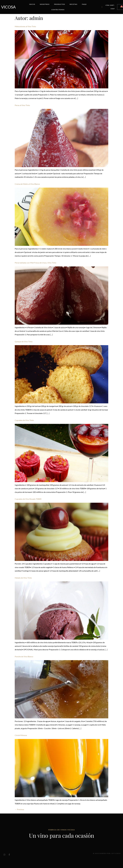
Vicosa (8, 7)
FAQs (84, 4)
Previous (19, 809)
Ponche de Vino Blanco (24, 656)
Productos (60, 4)
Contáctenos (58, 10)
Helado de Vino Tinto (23, 578)
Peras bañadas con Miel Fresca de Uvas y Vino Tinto (35, 263)
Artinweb (116, 853)
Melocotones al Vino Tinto (25, 26)
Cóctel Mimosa (21, 735)
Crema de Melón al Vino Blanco (27, 184)
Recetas (73, 4)
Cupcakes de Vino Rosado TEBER (28, 499)
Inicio (32, 4)
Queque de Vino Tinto (24, 341)
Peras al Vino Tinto (22, 105)
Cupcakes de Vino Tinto (24, 420)
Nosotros (45, 4)
